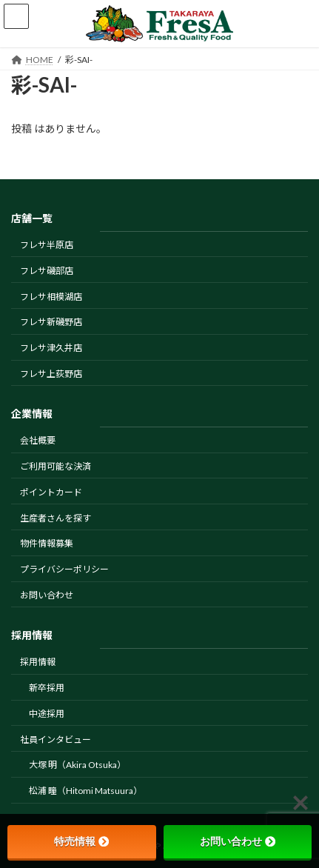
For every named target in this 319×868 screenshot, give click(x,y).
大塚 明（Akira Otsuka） (77, 765)
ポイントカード (51, 492)
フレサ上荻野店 (51, 374)
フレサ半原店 (47, 245)
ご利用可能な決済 (56, 466)
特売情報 (81, 841)
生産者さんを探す (56, 518)
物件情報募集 (47, 543)
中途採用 (47, 714)
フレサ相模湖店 (51, 297)
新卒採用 (47, 688)
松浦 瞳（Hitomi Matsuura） (85, 791)
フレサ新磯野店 (51, 322)
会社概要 (38, 440)
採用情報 (38, 662)
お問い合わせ (47, 595)
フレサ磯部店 (47, 271)
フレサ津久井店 (51, 348)
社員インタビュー (56, 740)
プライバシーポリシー (64, 569)
